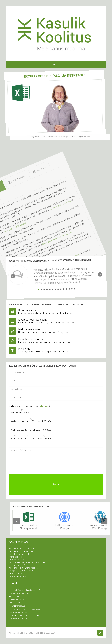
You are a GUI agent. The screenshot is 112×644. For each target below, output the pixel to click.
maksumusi (44, 406)
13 (63, 292)
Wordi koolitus (15, 557)
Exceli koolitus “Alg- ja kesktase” (23, 549)
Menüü (56, 65)
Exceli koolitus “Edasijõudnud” (22, 551)
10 (55, 290)
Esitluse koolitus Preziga (19, 565)
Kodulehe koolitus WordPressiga (23, 568)
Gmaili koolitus (15, 573)
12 (60, 291)
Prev (9, 265)
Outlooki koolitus (16, 560)
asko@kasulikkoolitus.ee (19, 593)
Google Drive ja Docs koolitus (22, 571)
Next (94, 285)
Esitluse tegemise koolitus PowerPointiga (27, 562)
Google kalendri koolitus (19, 576)
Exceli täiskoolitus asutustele (21, 554)
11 (58, 290)
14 (66, 292)
